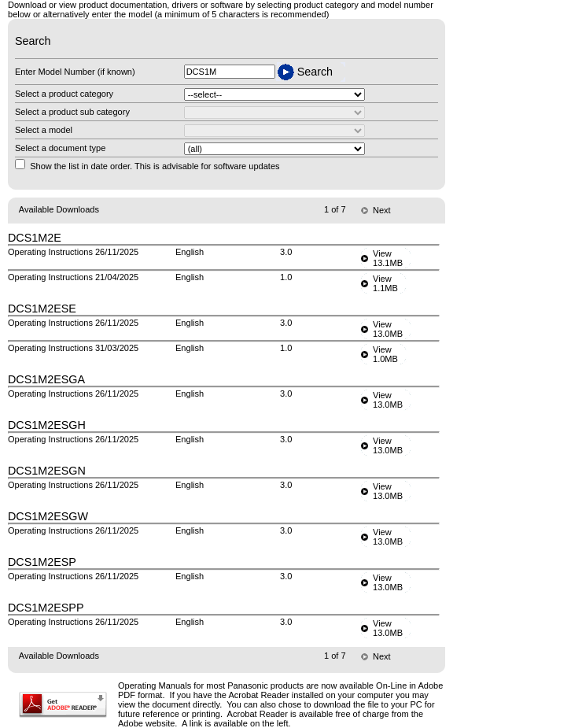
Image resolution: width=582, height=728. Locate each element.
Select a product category (64, 94)
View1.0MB (385, 354)
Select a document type (60, 148)
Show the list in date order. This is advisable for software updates (155, 166)
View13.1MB (388, 258)
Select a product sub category (72, 112)
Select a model (44, 130)
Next (382, 210)
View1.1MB (385, 283)
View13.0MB (388, 329)
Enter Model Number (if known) (75, 72)
